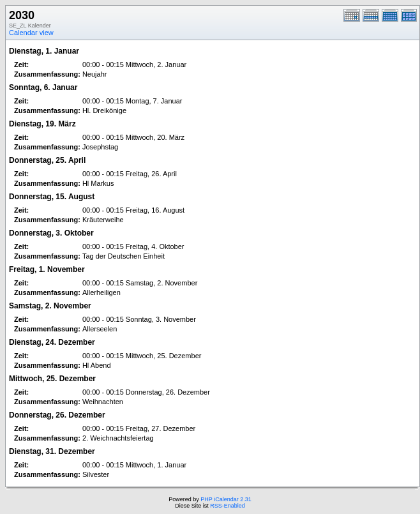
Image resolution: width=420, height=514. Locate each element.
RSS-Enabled (228, 506)
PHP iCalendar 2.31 (226, 499)
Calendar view (31, 33)
